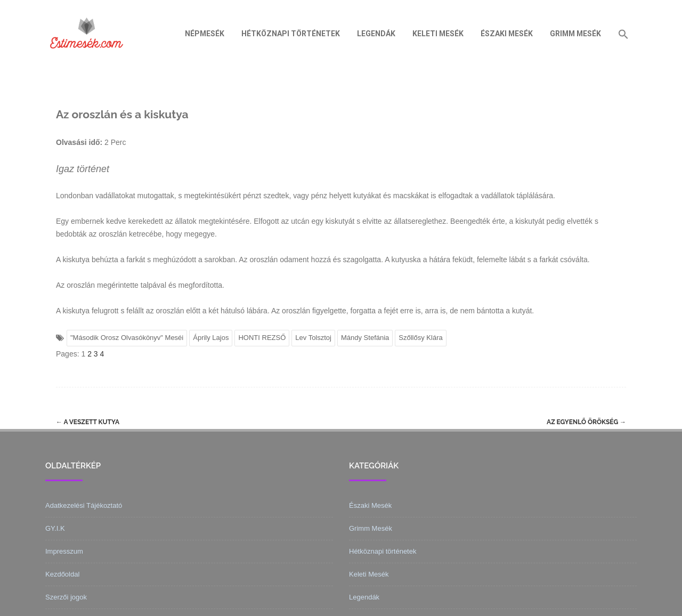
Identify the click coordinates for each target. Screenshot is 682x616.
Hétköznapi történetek (291, 34)
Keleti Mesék (438, 34)
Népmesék (205, 34)
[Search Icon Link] (623, 34)
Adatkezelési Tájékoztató (84, 505)
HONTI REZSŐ (262, 338)
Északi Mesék (507, 34)
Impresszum (64, 551)
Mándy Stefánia (365, 338)
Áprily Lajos (211, 338)
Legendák (376, 34)
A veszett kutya (88, 422)
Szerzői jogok (66, 597)
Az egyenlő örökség (586, 422)
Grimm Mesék (575, 34)
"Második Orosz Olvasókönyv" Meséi (127, 338)
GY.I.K (55, 528)
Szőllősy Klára (420, 338)
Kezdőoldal (62, 574)
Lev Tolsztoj (313, 338)
